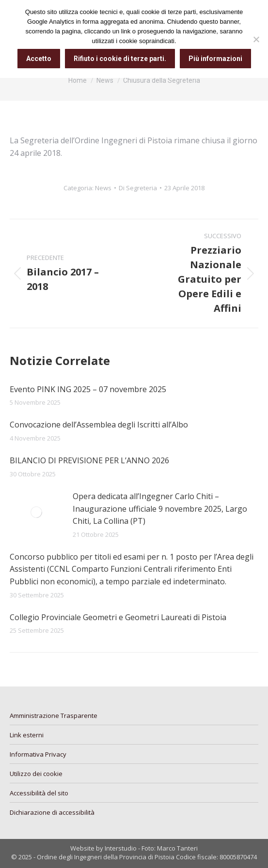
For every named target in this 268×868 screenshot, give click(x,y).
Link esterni (27, 735)
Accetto (39, 59)
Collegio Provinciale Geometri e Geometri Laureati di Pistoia (118, 617)
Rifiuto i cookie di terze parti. (120, 59)
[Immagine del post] (36, 512)
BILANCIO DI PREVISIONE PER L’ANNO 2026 (89, 460)
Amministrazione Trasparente (54, 716)
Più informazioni (215, 59)
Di (138, 188)
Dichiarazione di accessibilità (52, 812)
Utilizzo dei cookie (36, 774)
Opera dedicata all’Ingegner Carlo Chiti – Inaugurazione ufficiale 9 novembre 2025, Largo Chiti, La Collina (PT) (160, 509)
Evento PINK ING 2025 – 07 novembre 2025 (88, 389)
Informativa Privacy (38, 754)
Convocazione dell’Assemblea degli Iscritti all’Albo (99, 425)
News (103, 188)
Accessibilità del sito (39, 793)
